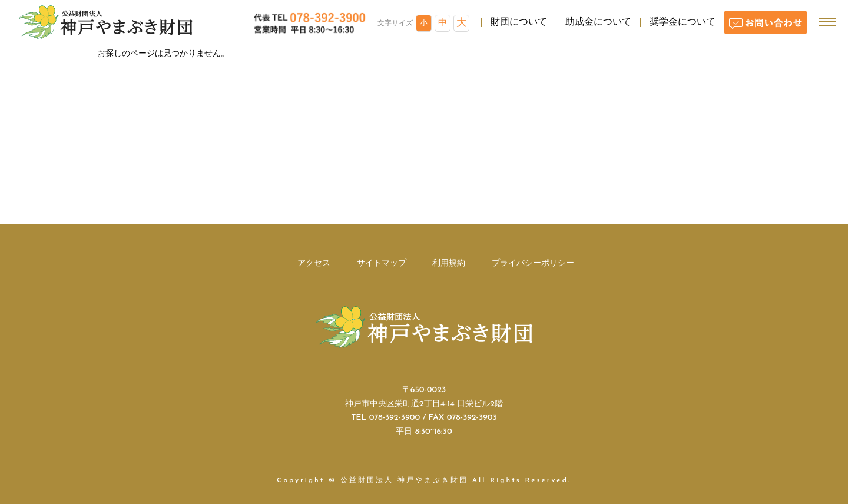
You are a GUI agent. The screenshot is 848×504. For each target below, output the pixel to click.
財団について (519, 22)
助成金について (598, 22)
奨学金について (683, 22)
